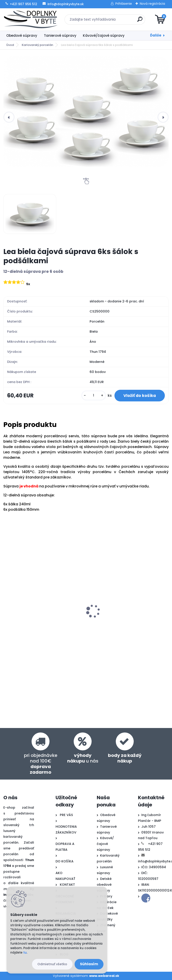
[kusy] (94, 395)
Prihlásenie (124, 4)
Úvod (10, 45)
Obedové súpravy (22, 36)
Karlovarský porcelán (37, 45)
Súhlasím (89, 964)
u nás (83, 758)
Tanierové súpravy (60, 36)
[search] (140, 21)
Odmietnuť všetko (52, 964)
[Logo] (31, 19)
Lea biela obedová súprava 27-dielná (39, 615)
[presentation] (9, 117)
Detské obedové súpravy (104, 885)
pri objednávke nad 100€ (41, 764)
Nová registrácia (152, 4)
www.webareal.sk (104, 976)
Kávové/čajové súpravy (104, 36)
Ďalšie (156, 35)
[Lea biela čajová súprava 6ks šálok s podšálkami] (86, 111)
